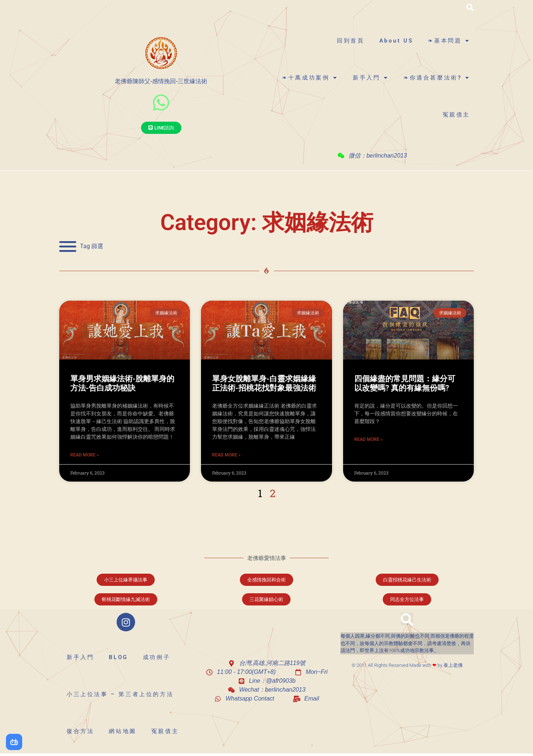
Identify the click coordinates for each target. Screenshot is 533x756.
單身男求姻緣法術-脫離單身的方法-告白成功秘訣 (122, 383)
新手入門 (371, 78)
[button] (470, 7)
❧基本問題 (449, 41)
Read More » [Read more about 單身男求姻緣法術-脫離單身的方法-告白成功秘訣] (85, 455)
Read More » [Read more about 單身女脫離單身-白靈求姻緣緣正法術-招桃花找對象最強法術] (226, 455)
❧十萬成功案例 (310, 78)
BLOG (118, 657)
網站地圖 (123, 731)
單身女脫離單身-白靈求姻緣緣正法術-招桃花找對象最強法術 (264, 383)
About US (396, 41)
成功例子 (157, 657)
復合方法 (80, 731)
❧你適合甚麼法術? (437, 78)
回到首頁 (351, 41)
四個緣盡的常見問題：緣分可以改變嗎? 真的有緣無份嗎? (405, 383)
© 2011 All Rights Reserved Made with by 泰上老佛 (407, 665)
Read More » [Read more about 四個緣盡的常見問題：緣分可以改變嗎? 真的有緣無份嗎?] (368, 439)
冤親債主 (456, 115)
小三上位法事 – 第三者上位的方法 (120, 694)
